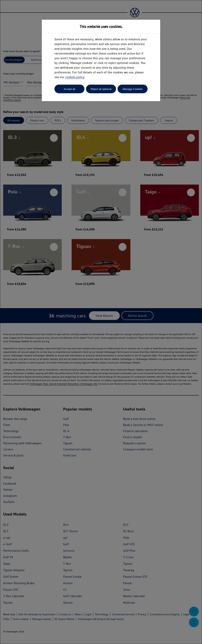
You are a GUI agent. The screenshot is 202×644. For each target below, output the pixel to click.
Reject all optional (101, 89)
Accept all (69, 89)
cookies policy (75, 77)
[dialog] (101, 322)
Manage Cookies (133, 89)
